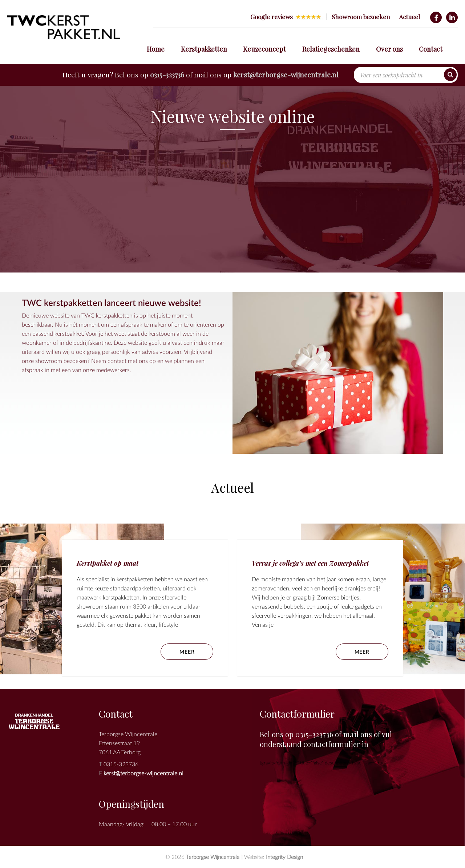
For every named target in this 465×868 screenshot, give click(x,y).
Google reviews (272, 17)
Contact (431, 49)
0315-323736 (167, 74)
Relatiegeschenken (331, 49)
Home (156, 49)
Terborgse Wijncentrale (213, 857)
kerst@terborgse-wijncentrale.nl (286, 74)
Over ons (389, 49)
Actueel (409, 17)
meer (362, 652)
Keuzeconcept (264, 49)
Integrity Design (284, 857)
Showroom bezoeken (361, 17)
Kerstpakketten (204, 49)
